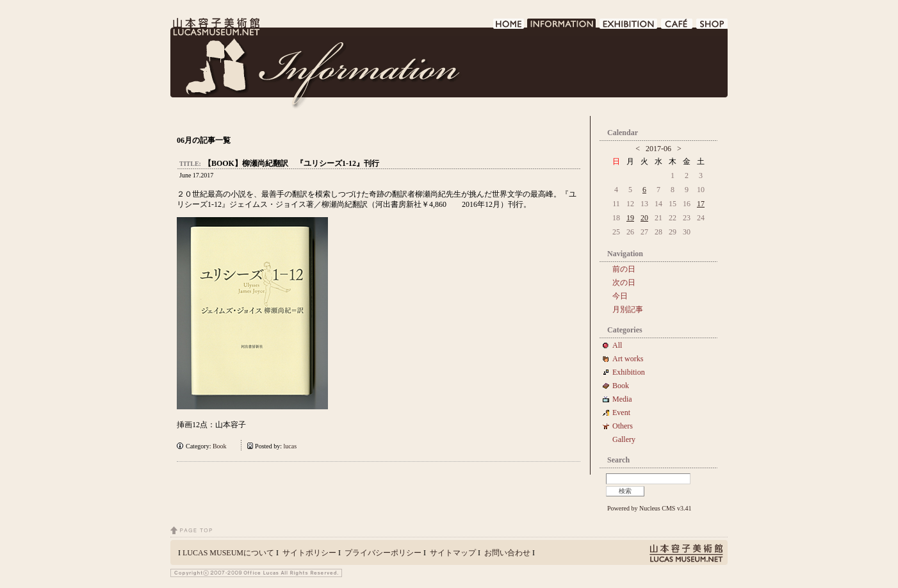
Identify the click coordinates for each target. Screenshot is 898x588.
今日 (620, 296)
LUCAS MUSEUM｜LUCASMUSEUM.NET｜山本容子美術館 (215, 27)
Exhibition (629, 372)
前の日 (624, 269)
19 (630, 218)
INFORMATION (562, 27)
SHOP (712, 27)
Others (623, 426)
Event (621, 412)
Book (223, 446)
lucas (290, 446)
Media (626, 399)
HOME (509, 27)
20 (644, 218)
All (617, 345)
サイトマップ (453, 553)
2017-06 (658, 149)
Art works (628, 359)
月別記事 (628, 309)
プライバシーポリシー (383, 553)
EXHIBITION (629, 27)
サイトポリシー (309, 553)
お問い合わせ (507, 553)
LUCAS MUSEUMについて (228, 553)
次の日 (624, 282)
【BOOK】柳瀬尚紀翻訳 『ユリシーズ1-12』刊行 (291, 163)
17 (701, 204)
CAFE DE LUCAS (677, 27)
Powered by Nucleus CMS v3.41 (649, 508)
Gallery (624, 439)
